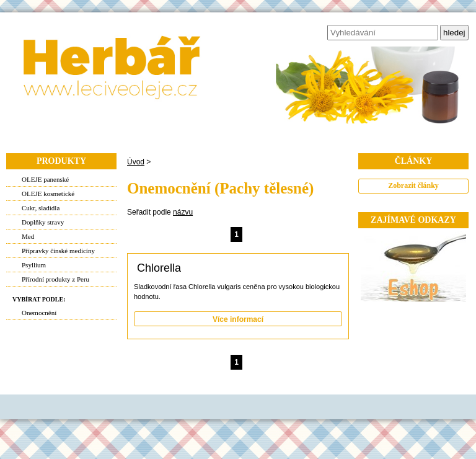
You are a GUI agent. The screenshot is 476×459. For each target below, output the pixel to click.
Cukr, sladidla (41, 208)
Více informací (238, 319)
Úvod (136, 162)
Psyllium (34, 265)
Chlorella (159, 268)
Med (28, 236)
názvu (183, 212)
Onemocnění (39, 313)
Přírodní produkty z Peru (55, 279)
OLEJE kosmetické (48, 194)
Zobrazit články (413, 185)
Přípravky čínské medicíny (58, 251)
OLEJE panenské (45, 179)
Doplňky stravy (43, 222)
